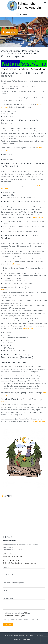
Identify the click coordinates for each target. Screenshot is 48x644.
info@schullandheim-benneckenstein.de (22, 563)
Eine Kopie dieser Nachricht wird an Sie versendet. (21, 620)
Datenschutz (26, 640)
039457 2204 (24, 14)
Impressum (17, 640)
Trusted (31, 636)
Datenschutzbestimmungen (14, 616)
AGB (26, 613)
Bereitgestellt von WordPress (14, 636)
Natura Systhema (39, 217)
